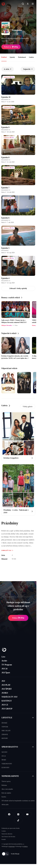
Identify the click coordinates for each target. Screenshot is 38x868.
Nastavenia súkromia (7, 834)
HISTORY (5, 738)
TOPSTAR (5, 727)
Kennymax (12, 846)
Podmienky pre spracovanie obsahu (11, 828)
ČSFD (15, 34)
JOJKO (5, 693)
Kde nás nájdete (6, 793)
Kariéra (4, 797)
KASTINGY (7, 701)
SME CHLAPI (6, 731)
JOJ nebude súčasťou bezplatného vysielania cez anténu (18, 801)
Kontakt (4, 839)
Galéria (31, 57)
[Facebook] (9, 814)
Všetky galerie (28, 407)
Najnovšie (28, 69)
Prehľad (4, 57)
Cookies (4, 831)
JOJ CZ (5, 705)
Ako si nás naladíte (7, 789)
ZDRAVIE (5, 734)
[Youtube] (27, 814)
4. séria (8, 69)
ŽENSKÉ (4, 723)
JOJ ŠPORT (7, 689)
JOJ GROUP (7, 709)
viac (5, 41)
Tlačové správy (6, 781)
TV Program (7, 665)
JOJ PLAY (6, 685)
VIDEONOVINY (7, 764)
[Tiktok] (18, 820)
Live (3, 657)
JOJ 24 (4, 669)
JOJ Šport (6, 673)
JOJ (3, 681)
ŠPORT (4, 760)
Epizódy (12, 57)
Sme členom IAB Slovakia (8, 837)
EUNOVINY (5, 768)
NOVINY (4, 752)
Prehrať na (11, 47)
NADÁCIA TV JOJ (9, 697)
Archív (4, 661)
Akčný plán (5, 805)
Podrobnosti (22, 57)
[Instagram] (18, 814)
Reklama (4, 785)
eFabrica (25, 846)
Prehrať (18, 618)
